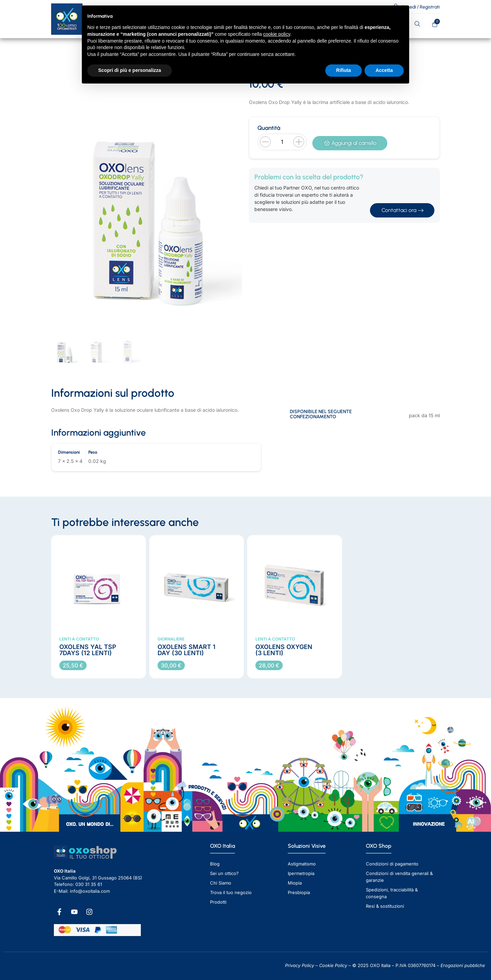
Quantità (269, 128)
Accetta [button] (384, 70)
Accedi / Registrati (421, 7)
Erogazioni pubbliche (463, 965)
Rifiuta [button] (344, 70)
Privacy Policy (300, 965)
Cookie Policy (333, 965)
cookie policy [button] (277, 34)
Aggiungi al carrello (350, 143)
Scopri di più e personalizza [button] (130, 70)
